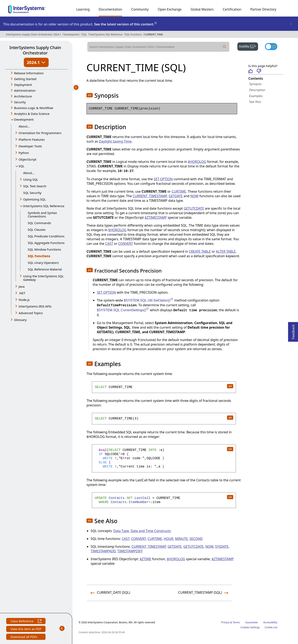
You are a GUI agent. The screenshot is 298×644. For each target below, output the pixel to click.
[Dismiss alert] (291, 24)
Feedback (293, 331)
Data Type (121, 531)
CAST (109, 244)
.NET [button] (22, 293)
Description (257, 90)
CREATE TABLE (200, 251)
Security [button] (20, 102)
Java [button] (22, 286)
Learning (83, 9)
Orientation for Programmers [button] (40, 133)
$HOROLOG (197, 162)
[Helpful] (251, 71)
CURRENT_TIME (154, 34)
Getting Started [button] (25, 79)
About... (24, 126)
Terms (236, 622)
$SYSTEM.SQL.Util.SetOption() (149, 300)
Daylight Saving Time (115, 141)
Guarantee (252, 622)
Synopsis (255, 84)
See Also (255, 102)
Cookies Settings (250, 627)
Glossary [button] (20, 320)
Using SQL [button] (31, 179)
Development (72, 34)
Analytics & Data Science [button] (32, 114)
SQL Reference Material (45, 269)
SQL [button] (22, 166)
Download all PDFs (24, 637)
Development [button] (24, 119)
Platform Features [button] (32, 139)
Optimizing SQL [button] (34, 199)
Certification (232, 9)
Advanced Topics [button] (31, 313)
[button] (90, 95)
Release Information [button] (29, 73)
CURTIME (179, 191)
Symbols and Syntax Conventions (42, 214)
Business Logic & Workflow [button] (34, 108)
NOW (194, 196)
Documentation (110, 9)
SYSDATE (222, 547)
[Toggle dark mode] (271, 47)
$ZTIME (145, 559)
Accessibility (270, 622)
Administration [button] (25, 90)
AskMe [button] (249, 46)
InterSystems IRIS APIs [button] (35, 306)
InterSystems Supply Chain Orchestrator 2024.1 (34, 34)
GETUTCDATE (194, 208)
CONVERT (126, 244)
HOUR (168, 539)
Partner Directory (263, 9)
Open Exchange (170, 9)
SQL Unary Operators (43, 263)
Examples (256, 96)
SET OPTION (163, 179)
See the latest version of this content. (126, 24)
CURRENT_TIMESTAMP (150, 196)
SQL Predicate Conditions (46, 236)
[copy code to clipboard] (230, 386)
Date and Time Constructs (151, 531)
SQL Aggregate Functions (46, 243)
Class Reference (26, 622)
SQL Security (32, 193)
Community (140, 9)
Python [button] (24, 153)
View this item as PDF (26, 629)
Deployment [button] (23, 85)
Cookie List (271, 627)
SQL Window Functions (44, 249)
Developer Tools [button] (30, 146)
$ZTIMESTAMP (156, 217)
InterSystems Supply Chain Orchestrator (35, 50)
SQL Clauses (37, 229)
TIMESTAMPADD (103, 551)
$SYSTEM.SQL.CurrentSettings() (123, 310)
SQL (84, 34)
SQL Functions (133, 34)
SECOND (196, 539)
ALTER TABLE (226, 251)
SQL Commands (39, 223)
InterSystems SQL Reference (106, 34)
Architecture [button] (23, 96)
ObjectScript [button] (28, 159)
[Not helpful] (259, 71)
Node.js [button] (24, 300)
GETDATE (176, 196)
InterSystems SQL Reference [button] (44, 206)
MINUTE (181, 539)
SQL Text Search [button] (35, 186)
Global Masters (202, 9)
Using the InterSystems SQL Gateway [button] (43, 278)
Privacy (225, 622)
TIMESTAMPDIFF (130, 551)
